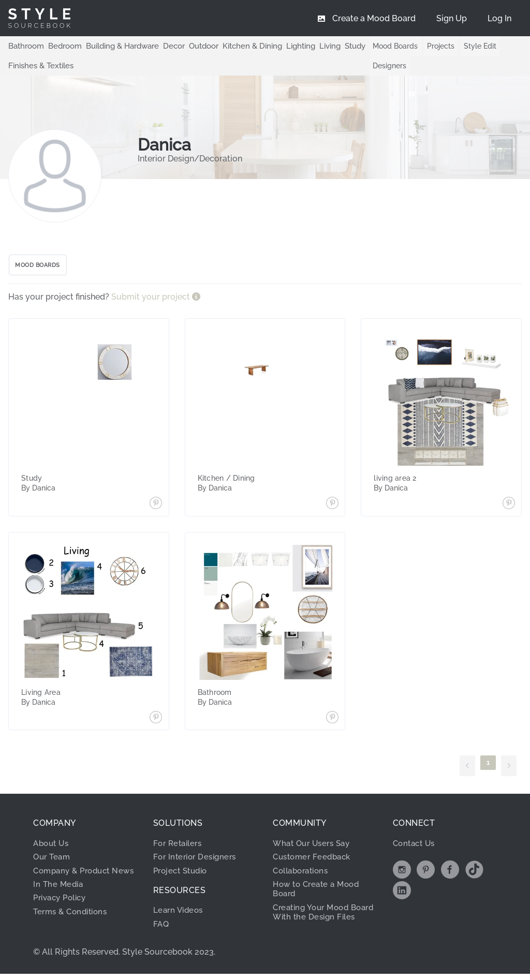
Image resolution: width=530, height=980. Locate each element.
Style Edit (474, 46)
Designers (384, 66)
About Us (53, 847)
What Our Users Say (314, 847)
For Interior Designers (197, 861)
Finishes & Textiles (39, 65)
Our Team (53, 861)
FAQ (162, 928)
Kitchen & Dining (239, 46)
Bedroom (61, 46)
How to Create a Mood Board (319, 893)
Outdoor (193, 46)
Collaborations (304, 874)
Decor (165, 46)
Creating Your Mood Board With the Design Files (319, 921)
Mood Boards (390, 46)
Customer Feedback (314, 861)
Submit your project (152, 301)
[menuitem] (499, 18)
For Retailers (180, 847)
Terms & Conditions (73, 925)
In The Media (59, 897)
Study (337, 46)
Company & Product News (75, 879)
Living (313, 46)
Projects (435, 46)
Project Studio (183, 874)
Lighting (285, 46)
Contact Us (416, 847)
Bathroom (25, 46)
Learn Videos (180, 914)
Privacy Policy (63, 911)
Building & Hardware (116, 46)
